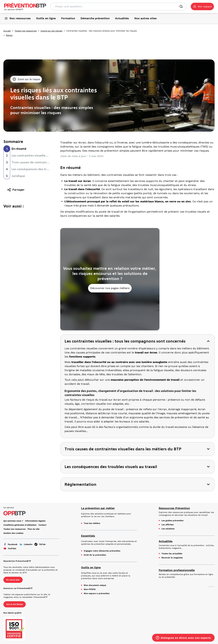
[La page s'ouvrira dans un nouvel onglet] (202, 6)
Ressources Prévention (174, 508)
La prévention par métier (98, 508)
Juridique (18, 176)
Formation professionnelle (177, 570)
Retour (9, 35)
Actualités (166, 541)
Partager (16, 190)
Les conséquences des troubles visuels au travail (46, 169)
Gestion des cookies (13, 533)
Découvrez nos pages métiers (110, 288)
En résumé (19, 149)
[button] (202, 6)
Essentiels (88, 536)
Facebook (10, 544)
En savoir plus (13, 580)
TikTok (40, 544)
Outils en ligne (91, 567)
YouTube (10, 548)
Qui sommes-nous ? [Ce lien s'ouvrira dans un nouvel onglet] (13, 521)
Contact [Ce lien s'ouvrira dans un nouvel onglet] (42, 525)
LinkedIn (26, 544)
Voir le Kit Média (15, 604)
